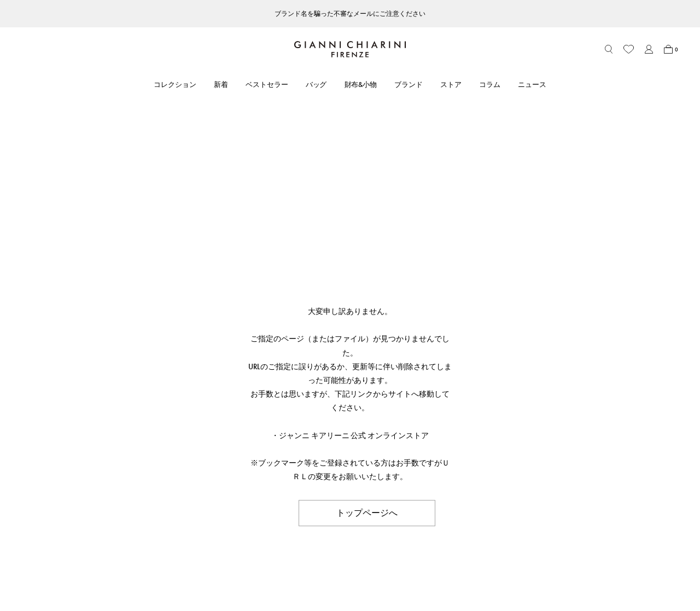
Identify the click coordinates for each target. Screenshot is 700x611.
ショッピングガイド (159, 483)
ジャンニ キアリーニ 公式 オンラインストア (354, 236)
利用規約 (416, 468)
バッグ (316, 85)
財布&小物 (361, 85)
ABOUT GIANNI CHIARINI (314, 448)
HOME (37, 426)
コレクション (175, 85)
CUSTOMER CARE (157, 448)
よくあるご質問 (152, 513)
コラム (490, 85)
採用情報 (285, 528)
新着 (221, 85)
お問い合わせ (149, 498)
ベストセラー (267, 85)
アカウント (145, 468)
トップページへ (367, 314)
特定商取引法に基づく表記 (445, 483)
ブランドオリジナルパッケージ (177, 528)
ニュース (532, 85)
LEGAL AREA (423, 448)
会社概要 (416, 513)
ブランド (409, 85)
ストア (451, 85)
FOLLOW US (552, 448)
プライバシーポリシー (437, 498)
